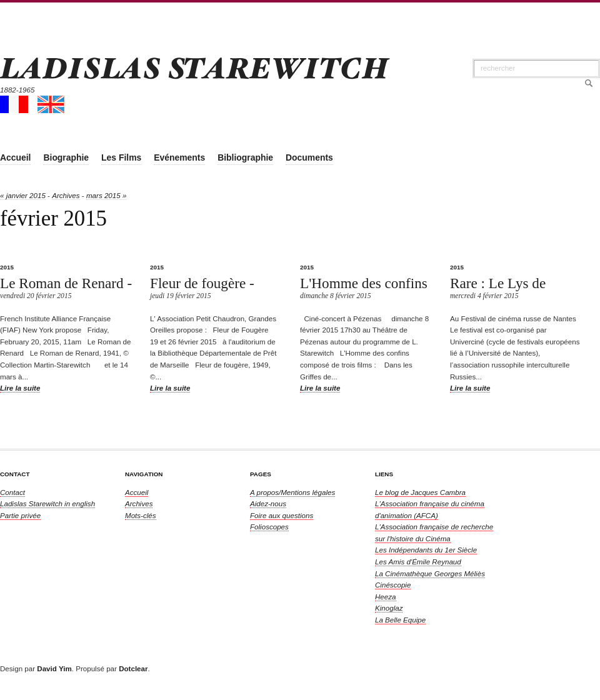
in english (47, 503)
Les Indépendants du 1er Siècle (426, 550)
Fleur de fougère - (202, 283)
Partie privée (20, 515)
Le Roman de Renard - (66, 283)
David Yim (54, 668)
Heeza (386, 597)
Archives (66, 195)
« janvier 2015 (23, 195)
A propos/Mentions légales (292, 492)
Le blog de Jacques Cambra (420, 492)
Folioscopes (269, 527)
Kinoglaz (389, 608)
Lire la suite (20, 388)
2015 (7, 267)
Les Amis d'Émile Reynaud (418, 562)
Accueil (137, 492)
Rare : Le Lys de (498, 283)
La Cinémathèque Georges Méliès (430, 573)
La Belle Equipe (400, 620)
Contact (12, 492)
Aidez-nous (268, 503)
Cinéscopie (393, 585)
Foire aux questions (282, 515)
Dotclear (133, 668)
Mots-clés (141, 515)
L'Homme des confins (364, 283)
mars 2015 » (106, 195)
